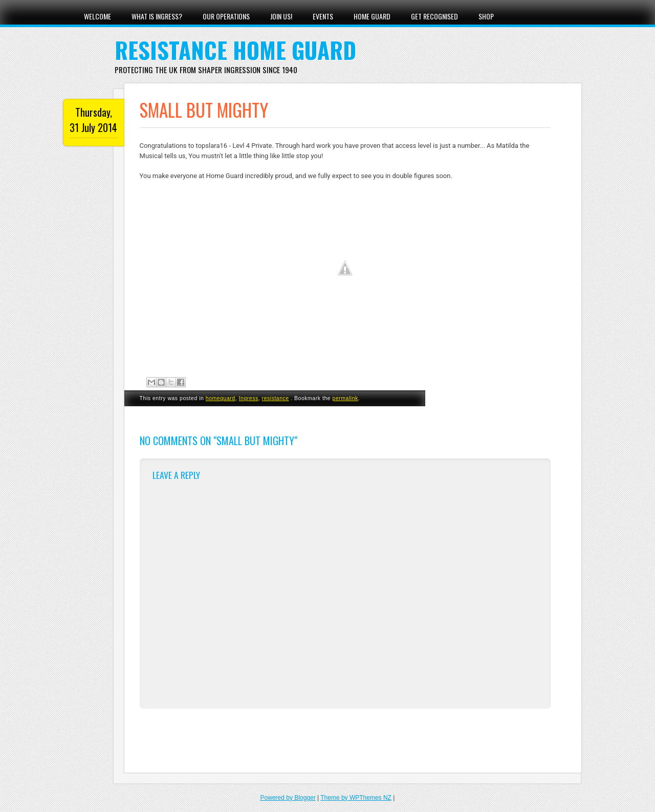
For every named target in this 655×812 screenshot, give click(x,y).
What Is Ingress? (157, 16)
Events (323, 16)
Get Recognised (434, 16)
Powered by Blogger (288, 798)
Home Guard (372, 16)
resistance (276, 398)
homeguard (221, 398)
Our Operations (226, 16)
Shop (486, 16)
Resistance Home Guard (235, 50)
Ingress (249, 398)
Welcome (97, 16)
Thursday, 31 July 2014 (93, 120)
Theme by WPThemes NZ (356, 798)
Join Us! (281, 16)
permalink (345, 398)
